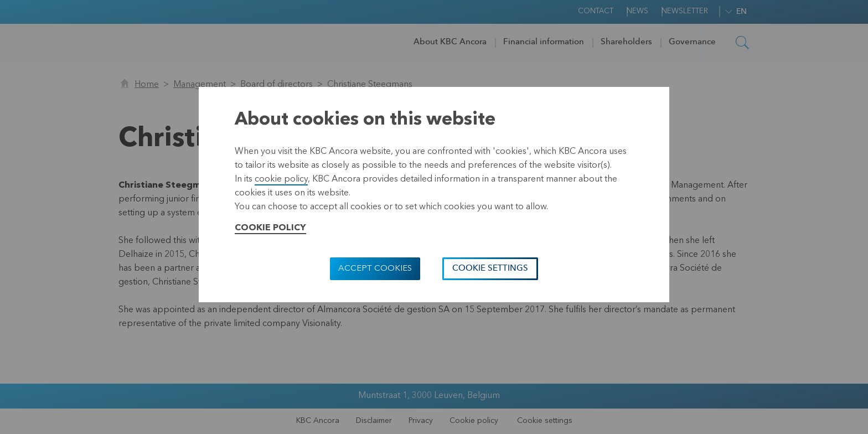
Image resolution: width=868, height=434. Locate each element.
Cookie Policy (270, 228)
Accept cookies (375, 269)
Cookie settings (490, 269)
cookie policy (281, 179)
